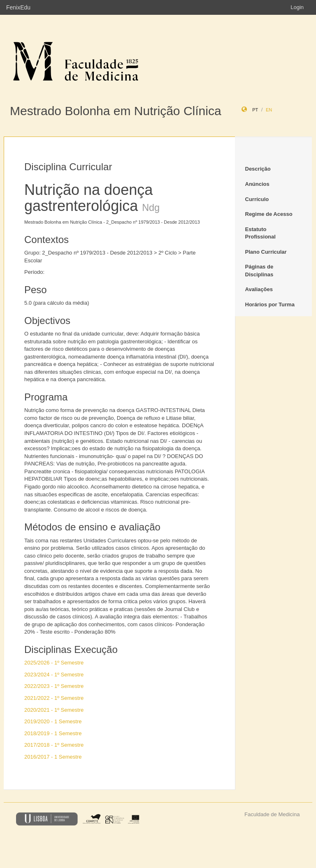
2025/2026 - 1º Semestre (54, 663)
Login (297, 7)
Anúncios (257, 184)
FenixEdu (18, 7)
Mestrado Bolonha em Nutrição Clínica (116, 111)
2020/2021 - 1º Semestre (54, 710)
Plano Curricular (266, 252)
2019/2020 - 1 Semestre (53, 721)
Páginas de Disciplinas (259, 271)
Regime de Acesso (269, 214)
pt (255, 110)
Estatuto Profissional (260, 233)
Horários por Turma (270, 304)
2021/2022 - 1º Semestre (54, 698)
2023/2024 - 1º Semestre (54, 675)
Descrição (258, 169)
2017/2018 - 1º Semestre (54, 745)
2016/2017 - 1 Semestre (53, 757)
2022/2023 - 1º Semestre (54, 686)
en (269, 110)
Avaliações (259, 289)
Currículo (257, 199)
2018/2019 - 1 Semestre (53, 733)
